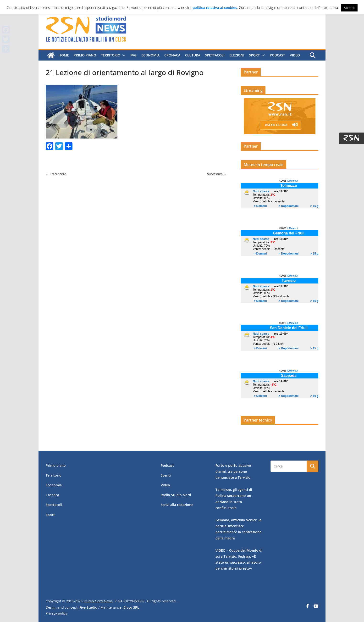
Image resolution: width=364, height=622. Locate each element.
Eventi (166, 475)
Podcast (277, 55)
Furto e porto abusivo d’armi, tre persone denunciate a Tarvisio (233, 471)
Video (295, 55)
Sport (254, 55)
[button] (123, 55)
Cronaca (172, 55)
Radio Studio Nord (176, 495)
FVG (133, 55)
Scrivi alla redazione (177, 505)
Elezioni (237, 55)
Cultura (193, 55)
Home (64, 55)
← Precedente (56, 174)
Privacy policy (56, 613)
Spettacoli (215, 55)
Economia (150, 55)
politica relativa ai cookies (215, 7)
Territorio (111, 55)
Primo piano (85, 55)
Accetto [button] (349, 8)
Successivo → (217, 174)
